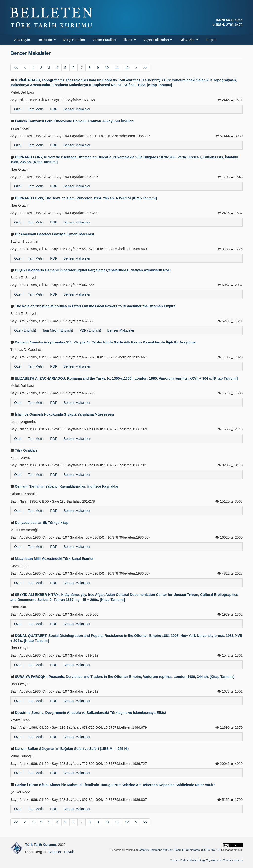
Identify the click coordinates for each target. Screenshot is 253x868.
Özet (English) (25, 330)
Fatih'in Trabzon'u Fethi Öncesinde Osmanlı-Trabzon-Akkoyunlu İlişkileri (72, 121)
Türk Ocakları (24, 450)
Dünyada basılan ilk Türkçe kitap (39, 523)
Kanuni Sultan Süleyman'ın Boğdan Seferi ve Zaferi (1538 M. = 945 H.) (70, 749)
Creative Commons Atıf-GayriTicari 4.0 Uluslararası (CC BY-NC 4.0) (180, 850)
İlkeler (130, 40)
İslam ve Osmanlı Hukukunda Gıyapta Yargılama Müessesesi (62, 414)
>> (145, 68)
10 (107, 68)
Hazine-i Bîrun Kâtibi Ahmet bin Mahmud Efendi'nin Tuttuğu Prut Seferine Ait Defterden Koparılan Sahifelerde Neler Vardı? (113, 785)
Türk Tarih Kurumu (41, 845)
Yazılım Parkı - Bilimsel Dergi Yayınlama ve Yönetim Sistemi (206, 860)
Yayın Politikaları (158, 40)
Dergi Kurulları (74, 40)
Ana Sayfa (22, 40)
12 (127, 68)
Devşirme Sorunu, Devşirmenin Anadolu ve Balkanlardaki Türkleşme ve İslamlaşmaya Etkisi (88, 713)
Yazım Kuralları (104, 40)
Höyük (69, 852)
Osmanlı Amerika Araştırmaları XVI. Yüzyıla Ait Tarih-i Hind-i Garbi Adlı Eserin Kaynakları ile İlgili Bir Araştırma (103, 342)
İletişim (211, 40)
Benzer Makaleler (77, 109)
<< (16, 68)
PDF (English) (90, 330)
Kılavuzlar (189, 40)
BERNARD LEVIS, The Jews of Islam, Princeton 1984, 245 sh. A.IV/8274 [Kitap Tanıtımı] (84, 198)
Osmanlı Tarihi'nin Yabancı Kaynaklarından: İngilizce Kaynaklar (64, 486)
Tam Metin (36, 109)
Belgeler (55, 852)
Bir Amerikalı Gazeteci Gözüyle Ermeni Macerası (52, 234)
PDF (54, 109)
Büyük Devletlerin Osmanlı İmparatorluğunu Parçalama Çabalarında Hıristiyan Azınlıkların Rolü (91, 270)
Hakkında (47, 40)
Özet (18, 109)
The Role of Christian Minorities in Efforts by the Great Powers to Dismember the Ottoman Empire (93, 306)
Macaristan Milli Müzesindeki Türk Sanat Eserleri (53, 559)
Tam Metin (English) (58, 330)
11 (117, 68)
